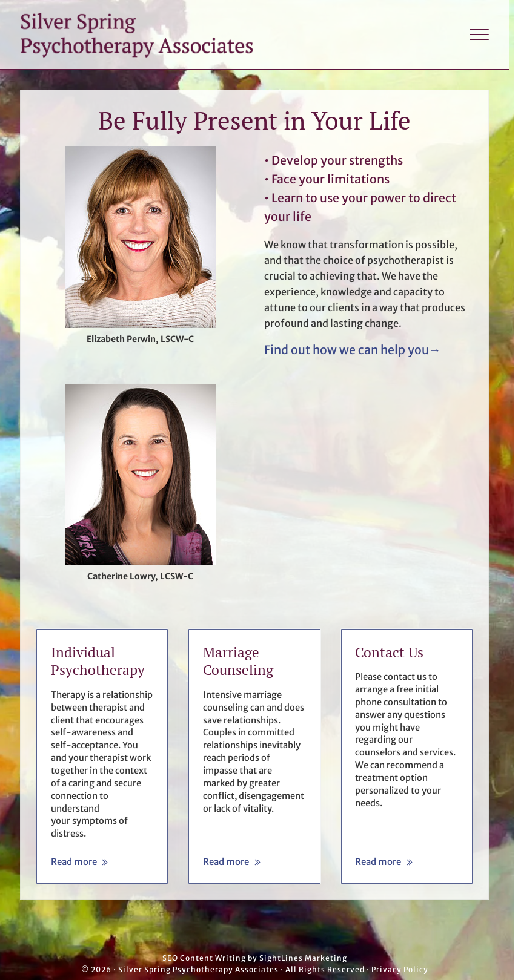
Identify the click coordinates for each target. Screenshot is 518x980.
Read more (80, 862)
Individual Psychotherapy (98, 661)
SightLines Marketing (303, 958)
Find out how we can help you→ (353, 350)
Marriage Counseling (238, 661)
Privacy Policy (400, 969)
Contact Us (389, 653)
